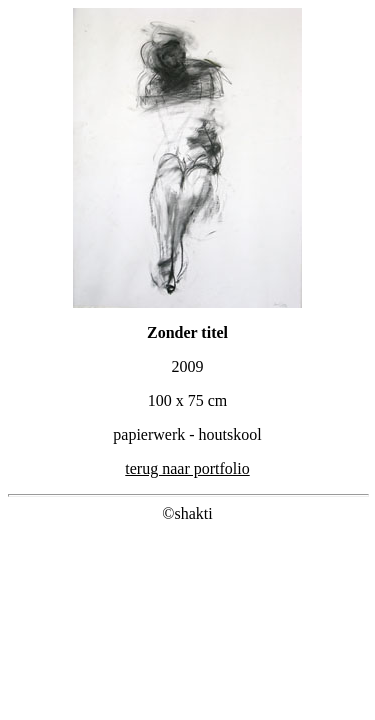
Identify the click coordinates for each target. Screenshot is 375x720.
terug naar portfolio (187, 468)
